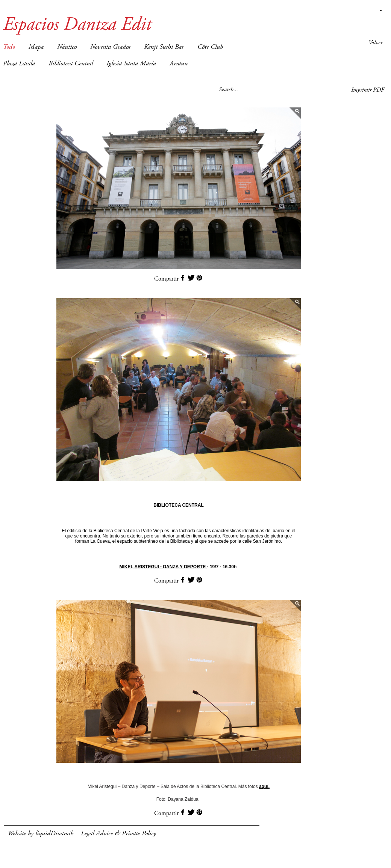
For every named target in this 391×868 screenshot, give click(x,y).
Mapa (36, 47)
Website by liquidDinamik (40, 834)
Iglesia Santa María (131, 64)
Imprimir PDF (368, 90)
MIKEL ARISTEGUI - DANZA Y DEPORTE (163, 567)
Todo (9, 47)
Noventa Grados (110, 47)
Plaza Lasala (19, 64)
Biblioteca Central (71, 64)
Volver (375, 43)
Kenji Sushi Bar (164, 47)
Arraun (179, 64)
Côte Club (210, 47)
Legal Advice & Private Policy (118, 834)
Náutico (67, 47)
